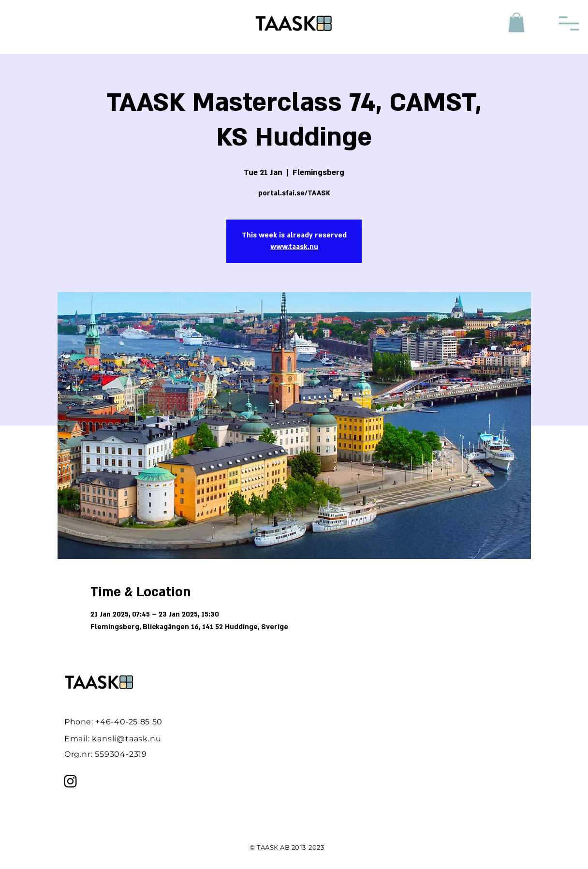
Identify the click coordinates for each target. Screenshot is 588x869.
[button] (516, 22)
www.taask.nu (294, 247)
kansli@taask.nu (126, 739)
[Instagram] (70, 781)
